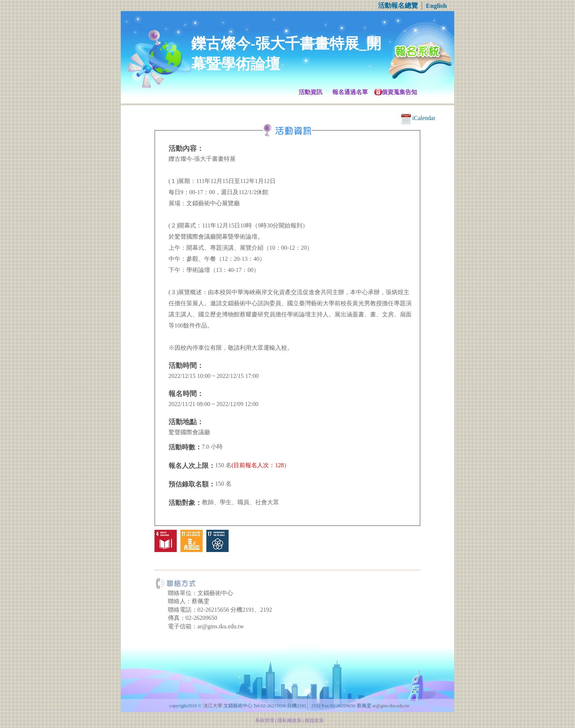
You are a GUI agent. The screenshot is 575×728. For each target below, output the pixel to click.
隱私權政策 (290, 721)
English (436, 6)
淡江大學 (213, 706)
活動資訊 (310, 92)
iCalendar (418, 118)
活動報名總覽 (398, 6)
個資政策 (314, 721)
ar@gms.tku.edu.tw (391, 706)
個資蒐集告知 (399, 92)
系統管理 (265, 721)
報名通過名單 (350, 92)
